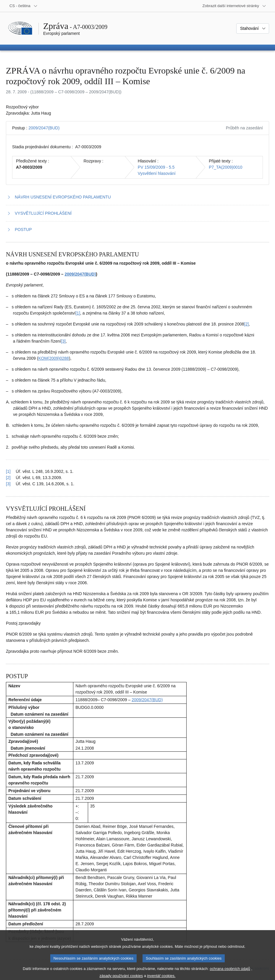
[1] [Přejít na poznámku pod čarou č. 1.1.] (78, 313)
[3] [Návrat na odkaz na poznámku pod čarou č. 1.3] (8, 484)
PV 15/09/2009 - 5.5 (156, 167)
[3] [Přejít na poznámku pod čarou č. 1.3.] (63, 341)
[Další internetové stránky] (234, 6)
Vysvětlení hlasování (157, 173)
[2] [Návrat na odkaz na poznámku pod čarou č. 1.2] (8, 478)
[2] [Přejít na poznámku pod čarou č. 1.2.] (247, 324)
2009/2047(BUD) (44, 128)
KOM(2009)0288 (54, 358)
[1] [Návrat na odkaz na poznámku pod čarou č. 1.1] (8, 471)
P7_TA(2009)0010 (225, 167)
